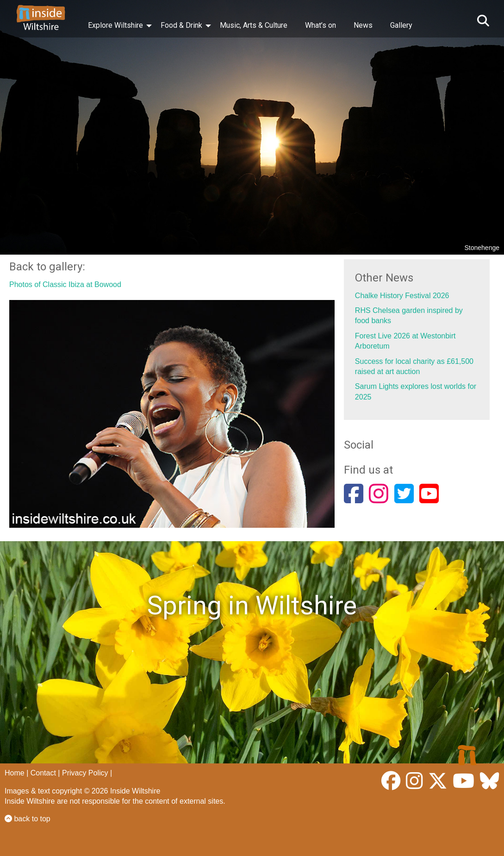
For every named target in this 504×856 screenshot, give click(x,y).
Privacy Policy (85, 773)
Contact (43, 773)
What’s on (320, 25)
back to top (28, 819)
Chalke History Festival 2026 (402, 296)
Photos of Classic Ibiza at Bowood (65, 284)
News (363, 25)
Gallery (401, 25)
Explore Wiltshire (115, 25)
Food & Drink (181, 25)
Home (15, 773)
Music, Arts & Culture (254, 25)
